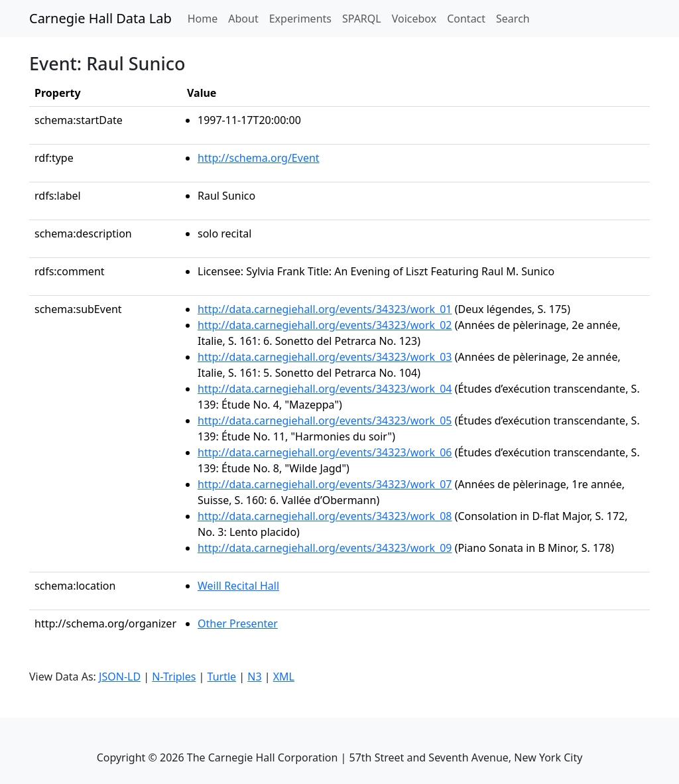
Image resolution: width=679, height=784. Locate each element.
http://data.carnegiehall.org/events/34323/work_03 (325, 357)
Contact (466, 19)
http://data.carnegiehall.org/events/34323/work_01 (325, 309)
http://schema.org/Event (259, 158)
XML (284, 677)
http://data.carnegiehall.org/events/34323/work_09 (325, 548)
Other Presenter (238, 623)
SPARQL (362, 19)
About (243, 19)
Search (513, 19)
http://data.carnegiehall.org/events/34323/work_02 (325, 325)
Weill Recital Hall (238, 586)
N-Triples (174, 677)
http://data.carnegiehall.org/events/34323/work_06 (325, 452)
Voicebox (414, 19)
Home (206, 18)
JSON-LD (120, 677)
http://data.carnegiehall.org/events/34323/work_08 (325, 516)
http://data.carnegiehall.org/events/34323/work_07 (325, 484)
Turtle (222, 677)
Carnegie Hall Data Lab (100, 18)
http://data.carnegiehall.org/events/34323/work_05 (325, 421)
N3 (254, 677)
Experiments (300, 19)
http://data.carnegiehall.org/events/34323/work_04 (325, 389)
